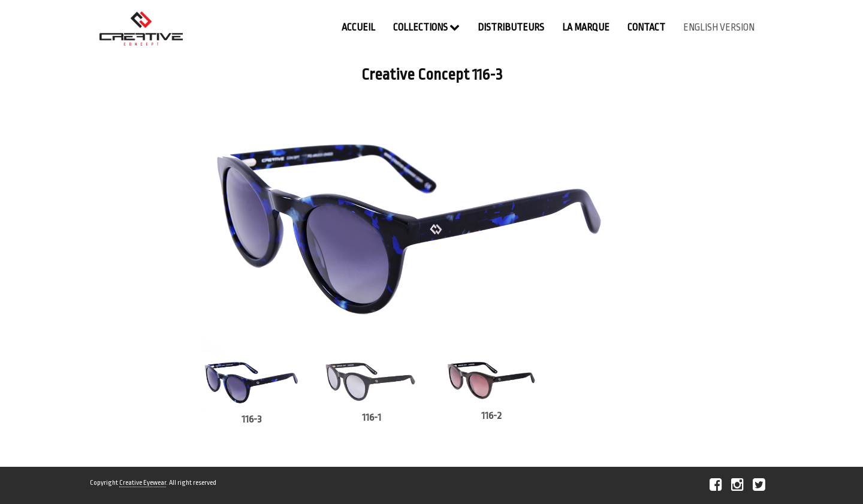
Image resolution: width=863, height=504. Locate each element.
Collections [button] (426, 27)
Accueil (358, 28)
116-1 (372, 417)
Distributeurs (511, 28)
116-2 (491, 416)
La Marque (586, 28)
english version (719, 28)
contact (646, 28)
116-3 (252, 419)
